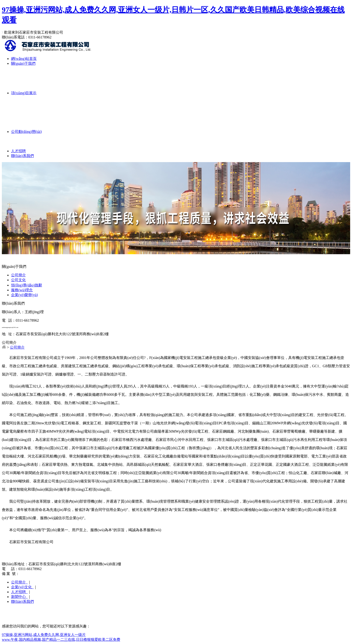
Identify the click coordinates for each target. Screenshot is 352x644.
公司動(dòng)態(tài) (26, 132)
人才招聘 (18, 151)
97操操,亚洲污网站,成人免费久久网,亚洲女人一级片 (44, 635)
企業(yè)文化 (22, 587)
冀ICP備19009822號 (35, 574)
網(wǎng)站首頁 (24, 59)
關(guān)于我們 (23, 63)
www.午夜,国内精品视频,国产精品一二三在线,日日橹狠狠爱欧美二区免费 (61, 640)
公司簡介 (18, 275)
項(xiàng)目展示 (24, 93)
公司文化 (18, 280)
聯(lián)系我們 (22, 156)
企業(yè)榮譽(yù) (24, 295)
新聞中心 (19, 597)
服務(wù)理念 (22, 290)
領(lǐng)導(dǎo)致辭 (27, 285)
